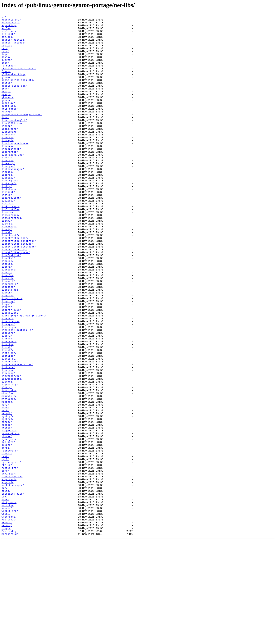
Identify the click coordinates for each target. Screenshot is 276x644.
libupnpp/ (8, 445)
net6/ (5, 490)
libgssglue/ (10, 214)
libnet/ (7, 276)
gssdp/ (6, 110)
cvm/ (5, 55)
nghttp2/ (7, 497)
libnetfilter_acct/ (15, 283)
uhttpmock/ (9, 600)
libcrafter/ (10, 179)
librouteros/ (11, 383)
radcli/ (7, 541)
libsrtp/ (7, 410)
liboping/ (8, 341)
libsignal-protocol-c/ (17, 393)
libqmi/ (7, 365)
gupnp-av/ (8, 121)
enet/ (5, 72)
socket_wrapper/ (13, 579)
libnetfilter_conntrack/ (19, 286)
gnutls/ (7, 97)
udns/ (5, 596)
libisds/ (7, 241)
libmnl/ (7, 262)
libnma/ (7, 317)
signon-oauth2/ (12, 569)
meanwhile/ (9, 472)
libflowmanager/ (13, 200)
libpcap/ (7, 352)
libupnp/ (7, 441)
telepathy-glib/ (13, 590)
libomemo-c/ (10, 338)
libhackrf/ (9, 217)
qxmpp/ (6, 534)
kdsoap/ (7, 131)
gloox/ (6, 90)
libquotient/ (11, 372)
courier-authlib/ (14, 45)
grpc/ (5, 103)
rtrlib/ (7, 555)
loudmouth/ (9, 465)
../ (4, 17)
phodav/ (7, 521)
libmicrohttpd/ (12, 259)
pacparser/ (9, 514)
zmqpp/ (6, 631)
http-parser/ (11, 128)
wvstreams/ (9, 617)
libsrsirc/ (9, 407)
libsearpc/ (9, 390)
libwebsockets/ (12, 452)
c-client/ (8, 38)
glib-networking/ (14, 86)
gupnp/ (6, 117)
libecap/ (7, 190)
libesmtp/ (8, 193)
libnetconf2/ (11, 279)
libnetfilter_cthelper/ (18, 290)
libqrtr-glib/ (11, 369)
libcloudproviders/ (15, 169)
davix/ (6, 66)
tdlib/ (6, 586)
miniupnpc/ (9, 476)
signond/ (7, 576)
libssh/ (7, 414)
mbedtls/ (7, 469)
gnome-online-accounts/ (18, 93)
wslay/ (6, 614)
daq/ (5, 62)
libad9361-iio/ (12, 145)
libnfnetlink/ (11, 303)
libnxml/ (7, 331)
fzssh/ (6, 83)
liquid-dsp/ (10, 459)
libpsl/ (7, 362)
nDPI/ (5, 483)
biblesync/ (9, 34)
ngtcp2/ (7, 503)
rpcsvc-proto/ (11, 552)
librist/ (7, 379)
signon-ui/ (9, 572)
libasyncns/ (10, 152)
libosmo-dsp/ (11, 345)
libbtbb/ (7, 162)
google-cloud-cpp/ (14, 100)
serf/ (5, 562)
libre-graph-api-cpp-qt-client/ (24, 376)
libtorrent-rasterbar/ (17, 434)
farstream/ (9, 76)
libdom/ (7, 186)
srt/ (5, 583)
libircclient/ (11, 234)
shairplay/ (9, 565)
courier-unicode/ (14, 48)
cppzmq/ (7, 52)
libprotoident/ (12, 355)
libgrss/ (7, 207)
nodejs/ (7, 507)
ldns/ (5, 138)
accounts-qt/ (11, 24)
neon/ (5, 486)
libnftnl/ (8, 307)
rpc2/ (5, 548)
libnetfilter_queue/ (16, 300)
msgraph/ (7, 479)
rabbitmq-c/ (10, 538)
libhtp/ (7, 221)
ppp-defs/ (8, 528)
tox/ (5, 593)
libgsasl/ (8, 210)
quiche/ (7, 531)
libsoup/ (7, 403)
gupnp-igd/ (9, 124)
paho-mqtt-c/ (11, 517)
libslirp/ (8, 397)
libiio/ (7, 231)
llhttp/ (7, 462)
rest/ (5, 545)
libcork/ (7, 172)
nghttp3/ (7, 500)
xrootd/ (7, 624)
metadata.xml (11, 638)
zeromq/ (7, 628)
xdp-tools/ (9, 621)
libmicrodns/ (11, 255)
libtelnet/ (9, 421)
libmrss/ (7, 265)
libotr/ (7, 348)
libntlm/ (7, 328)
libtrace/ (8, 438)
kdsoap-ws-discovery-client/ (22, 134)
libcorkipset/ (11, 176)
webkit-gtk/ (10, 610)
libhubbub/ (9, 224)
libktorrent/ (11, 245)
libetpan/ (8, 197)
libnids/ (7, 314)
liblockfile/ (11, 248)
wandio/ (7, 607)
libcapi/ (7, 166)
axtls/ (6, 31)
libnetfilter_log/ (14, 297)
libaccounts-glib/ (14, 141)
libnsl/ (7, 324)
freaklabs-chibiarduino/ (19, 79)
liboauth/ (8, 334)
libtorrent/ (10, 431)
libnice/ (7, 310)
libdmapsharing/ (13, 183)
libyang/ (7, 455)
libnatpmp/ (9, 269)
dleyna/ (7, 69)
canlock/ (7, 41)
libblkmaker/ (11, 155)
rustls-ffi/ (10, 559)
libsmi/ (7, 400)
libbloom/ (8, 159)
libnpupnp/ (9, 321)
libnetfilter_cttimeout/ (19, 293)
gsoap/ (6, 107)
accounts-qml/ (11, 21)
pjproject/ (9, 524)
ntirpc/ (7, 510)
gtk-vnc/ (7, 114)
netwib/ (7, 493)
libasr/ (7, 148)
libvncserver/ (11, 448)
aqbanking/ (9, 28)
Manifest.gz (10, 634)
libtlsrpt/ (9, 428)
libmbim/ (7, 252)
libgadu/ (7, 203)
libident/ (8, 228)
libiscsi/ (8, 238)
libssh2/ (7, 417)
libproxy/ (8, 359)
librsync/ (8, 386)
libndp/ (7, 272)
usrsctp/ (7, 603)
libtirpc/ (8, 424)
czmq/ (5, 59)
